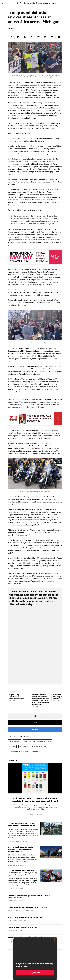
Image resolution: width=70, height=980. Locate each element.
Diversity (11, 237)
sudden (34, 235)
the (29, 235)
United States (24, 746)
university (28, 169)
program (39, 237)
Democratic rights (14, 741)
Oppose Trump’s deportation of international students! (17, 697)
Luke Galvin (12, 28)
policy (35, 169)
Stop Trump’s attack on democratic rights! (38, 741)
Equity (18, 237)
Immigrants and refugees (40, 746)
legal (9, 169)
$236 (49, 235)
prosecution (16, 169)
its (46, 235)
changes (41, 169)
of (44, 235)
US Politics (12, 746)
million (54, 235)
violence (59, 167)
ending (40, 235)
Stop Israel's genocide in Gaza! (19, 751)
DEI (34, 237)
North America (37, 751)
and (23, 169)
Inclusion (28, 237)
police (53, 167)
